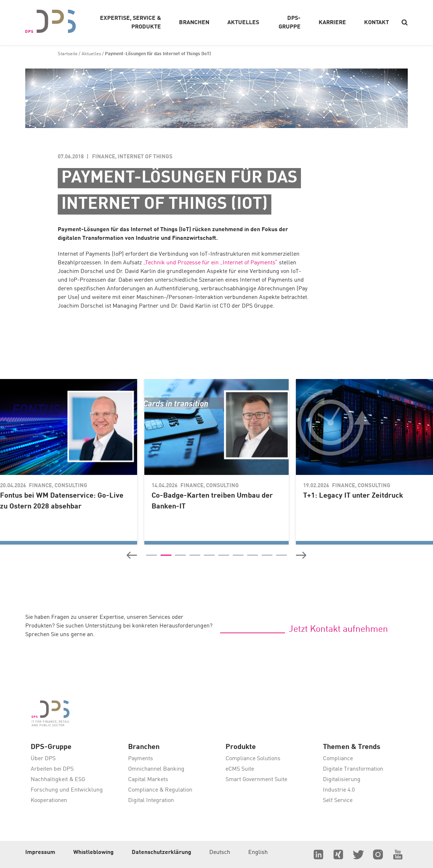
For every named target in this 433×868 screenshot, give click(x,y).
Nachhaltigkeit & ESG (58, 780)
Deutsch (220, 852)
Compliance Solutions (253, 759)
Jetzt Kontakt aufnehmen (338, 629)
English (258, 852)
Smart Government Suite (256, 780)
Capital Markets (148, 780)
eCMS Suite (240, 769)
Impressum (40, 852)
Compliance (338, 759)
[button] (132, 555)
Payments (141, 759)
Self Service (338, 801)
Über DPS (43, 759)
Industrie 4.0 (339, 790)
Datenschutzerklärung (161, 852)
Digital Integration (151, 801)
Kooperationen (49, 801)
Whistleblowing (93, 852)
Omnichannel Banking (156, 769)
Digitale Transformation (353, 769)
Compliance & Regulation (160, 790)
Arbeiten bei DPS (52, 769)
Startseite (68, 54)
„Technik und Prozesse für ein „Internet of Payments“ (210, 263)
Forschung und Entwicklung (67, 790)
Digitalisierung (342, 780)
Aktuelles (91, 54)
